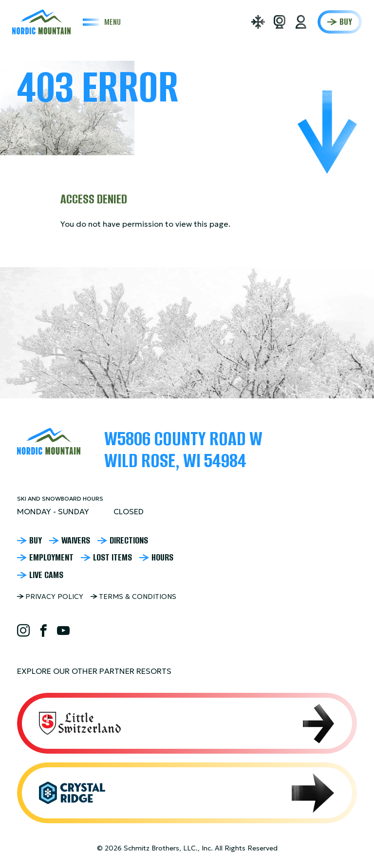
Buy (346, 22)
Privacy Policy (54, 597)
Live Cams (46, 575)
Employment (51, 558)
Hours (162, 558)
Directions (129, 541)
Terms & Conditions (138, 597)
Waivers (76, 541)
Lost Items (112, 558)
